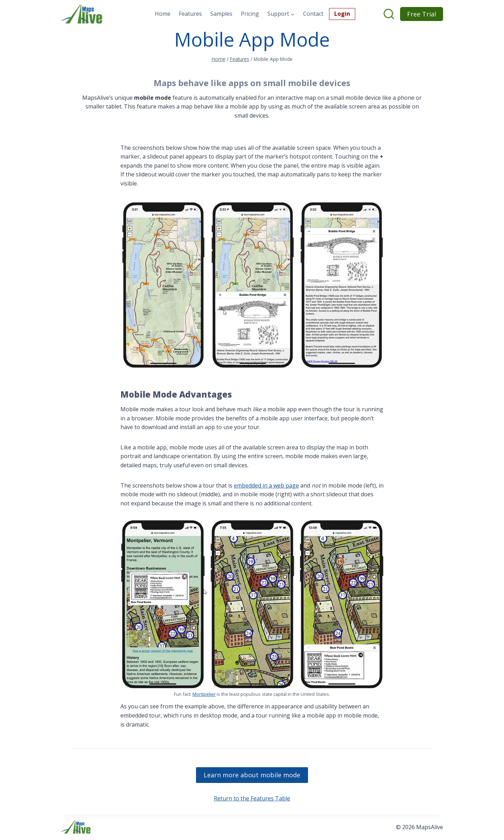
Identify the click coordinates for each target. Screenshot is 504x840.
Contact (313, 14)
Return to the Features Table (252, 798)
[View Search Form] (390, 14)
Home (163, 14)
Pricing (250, 14)
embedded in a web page (266, 485)
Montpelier (204, 694)
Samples (221, 14)
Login (342, 14)
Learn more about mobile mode (252, 775)
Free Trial (422, 14)
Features (190, 14)
